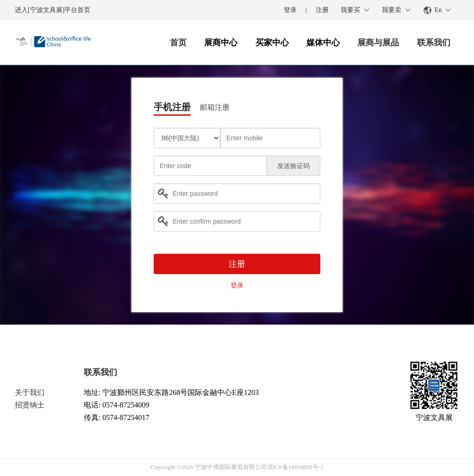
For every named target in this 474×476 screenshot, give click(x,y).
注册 (322, 10)
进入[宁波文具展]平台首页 (53, 10)
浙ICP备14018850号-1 (295, 467)
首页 (178, 43)
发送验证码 (293, 166)
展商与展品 (378, 43)
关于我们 (30, 392)
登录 (290, 10)
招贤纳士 (30, 405)
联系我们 (434, 43)
